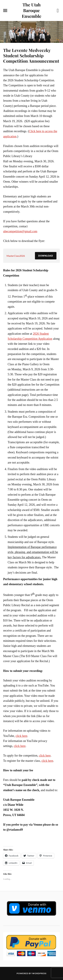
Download (46, 256)
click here (22, 736)
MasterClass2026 (16, 256)
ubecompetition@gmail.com (20, 231)
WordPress (39, 973)
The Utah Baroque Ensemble (32, 10)
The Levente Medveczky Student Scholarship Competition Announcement (31, 55)
